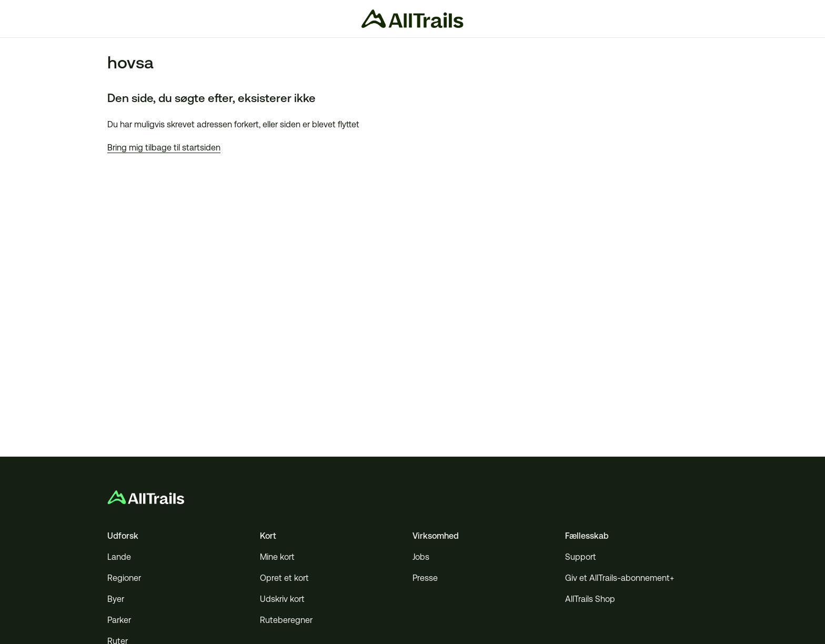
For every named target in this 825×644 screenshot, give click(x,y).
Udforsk (123, 536)
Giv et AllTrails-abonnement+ (620, 578)
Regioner (124, 578)
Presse (425, 578)
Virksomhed (436, 536)
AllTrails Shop (590, 599)
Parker (119, 620)
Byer (116, 599)
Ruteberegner (286, 620)
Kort (268, 536)
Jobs (421, 557)
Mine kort (277, 557)
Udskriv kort (282, 599)
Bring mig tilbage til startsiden (164, 148)
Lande (119, 557)
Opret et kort (284, 578)
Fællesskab (587, 536)
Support (581, 557)
